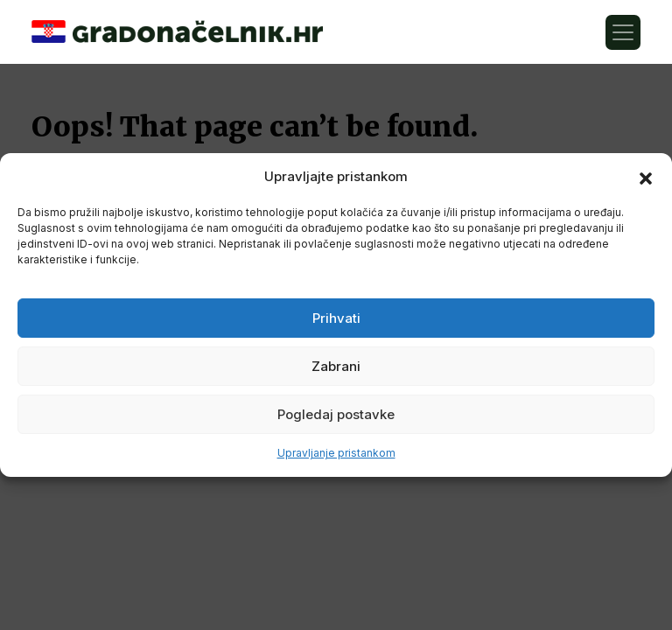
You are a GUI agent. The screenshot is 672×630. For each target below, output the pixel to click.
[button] (646, 177)
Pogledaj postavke (336, 414)
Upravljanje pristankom (336, 453)
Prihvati (336, 318)
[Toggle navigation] (623, 32)
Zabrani (336, 366)
